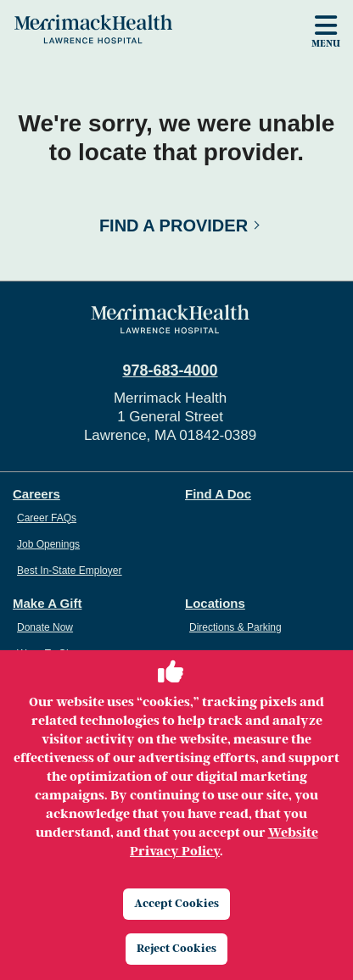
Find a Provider (174, 226)
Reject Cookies (176, 948)
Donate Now (45, 627)
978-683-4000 (170, 370)
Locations (215, 603)
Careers (36, 494)
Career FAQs (47, 518)
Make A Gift (47, 603)
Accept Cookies (176, 903)
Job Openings (48, 544)
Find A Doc (218, 494)
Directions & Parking (235, 627)
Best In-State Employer (69, 571)
